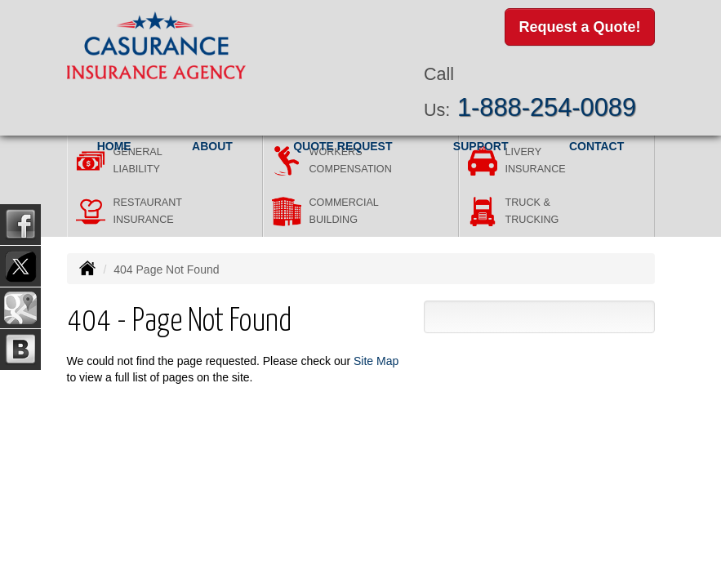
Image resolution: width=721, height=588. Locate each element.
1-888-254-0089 (547, 107)
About (212, 146)
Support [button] (481, 146)
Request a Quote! (579, 27)
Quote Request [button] (343, 146)
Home (114, 146)
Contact (596, 146)
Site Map (376, 361)
